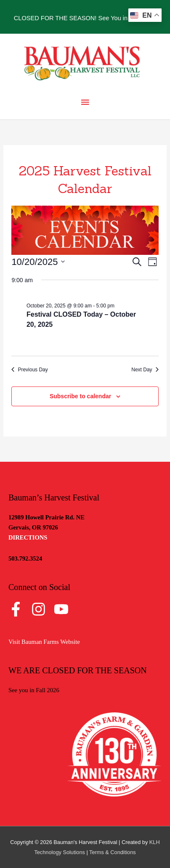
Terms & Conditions (113, 852)
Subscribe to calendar (80, 396)
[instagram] (42, 609)
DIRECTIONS (28, 537)
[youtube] (64, 609)
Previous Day (29, 370)
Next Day (145, 370)
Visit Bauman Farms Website (44, 642)
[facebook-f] (19, 609)
